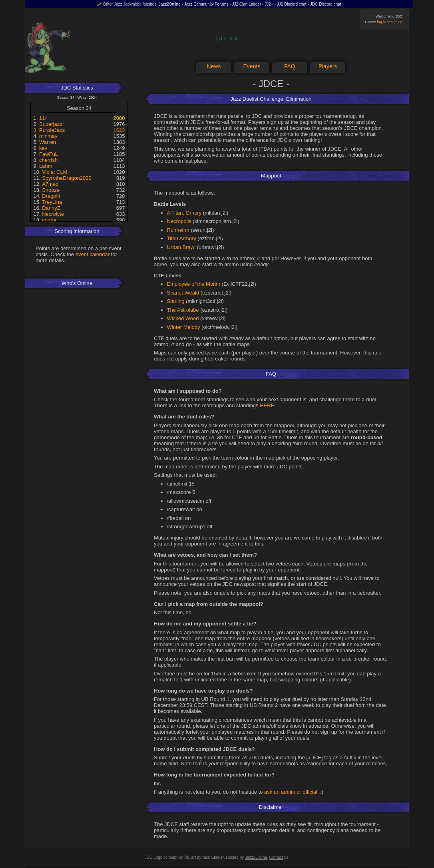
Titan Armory (182, 238)
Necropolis (179, 221)
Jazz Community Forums (206, 4)
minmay (48, 136)
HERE (267, 405)
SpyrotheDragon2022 (67, 178)
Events (252, 66)
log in (381, 22)
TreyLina (52, 202)
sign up (397, 22)
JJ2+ (269, 4)
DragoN (51, 196)
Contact (276, 857)
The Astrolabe (183, 310)
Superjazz (51, 124)
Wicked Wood (183, 318)
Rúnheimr (178, 230)
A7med (50, 184)
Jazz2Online (170, 4)
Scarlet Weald (183, 293)
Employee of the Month (194, 284)
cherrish (48, 160)
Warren (48, 142)
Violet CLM (55, 172)
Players (328, 66)
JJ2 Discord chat (292, 4)
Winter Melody (184, 327)
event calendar (93, 254)
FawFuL (49, 154)
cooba (49, 220)
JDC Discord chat (326, 4)
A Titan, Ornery (184, 213)
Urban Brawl (181, 247)
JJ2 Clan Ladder (246, 4)
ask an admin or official (291, 792)
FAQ (290, 66)
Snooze (51, 190)
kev (43, 148)
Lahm (46, 166)
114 (44, 118)
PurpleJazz (52, 130)
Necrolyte (53, 214)
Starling (176, 301)
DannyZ (51, 208)
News (214, 66)
